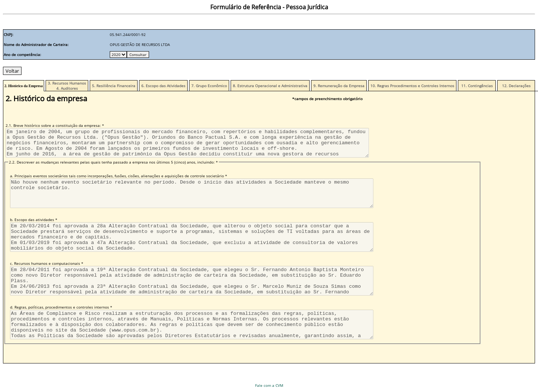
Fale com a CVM (269, 385)
